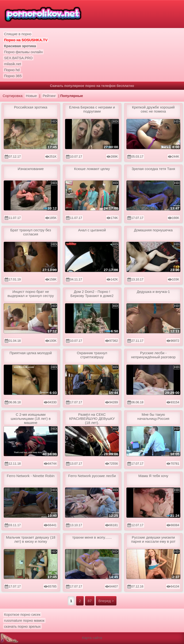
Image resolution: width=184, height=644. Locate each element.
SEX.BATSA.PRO (18, 58)
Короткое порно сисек (22, 614)
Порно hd (12, 70)
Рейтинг (49, 96)
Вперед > (106, 601)
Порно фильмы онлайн (23, 52)
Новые (31, 96)
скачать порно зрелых (22, 626)
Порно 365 (13, 76)
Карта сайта (92, 638)
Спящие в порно (18, 34)
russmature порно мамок (24, 620)
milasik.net (13, 64)
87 (90, 601)
